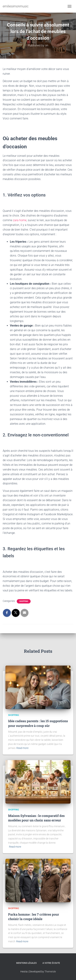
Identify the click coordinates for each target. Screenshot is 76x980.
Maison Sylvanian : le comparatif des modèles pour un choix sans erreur (36, 818)
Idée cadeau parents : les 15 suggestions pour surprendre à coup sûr (38, 723)
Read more (22, 748)
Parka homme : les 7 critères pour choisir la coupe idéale (34, 917)
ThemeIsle (50, 972)
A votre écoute (51, 963)
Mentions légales (26, 963)
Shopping (24, 601)
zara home (20, 220)
